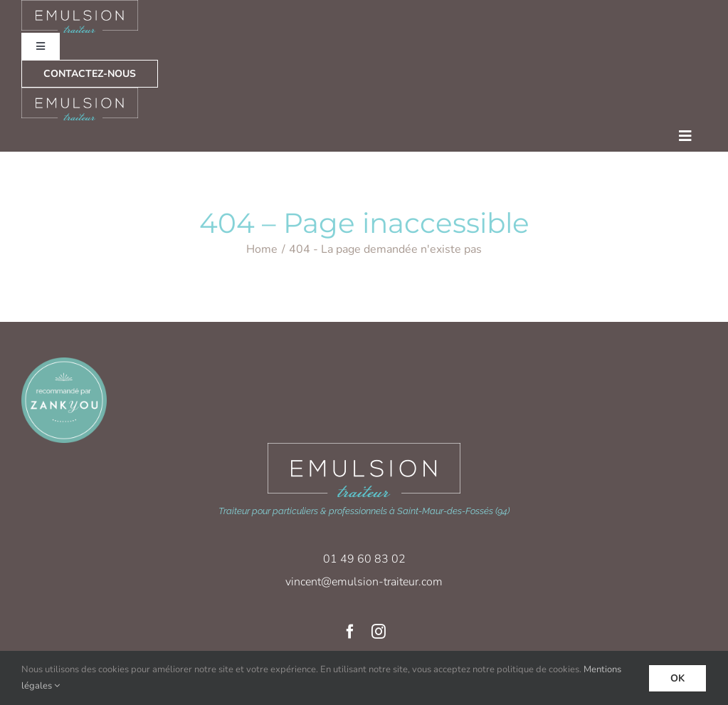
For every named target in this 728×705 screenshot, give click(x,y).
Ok (677, 678)
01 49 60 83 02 (364, 559)
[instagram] (379, 632)
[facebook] (350, 632)
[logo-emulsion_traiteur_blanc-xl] (364, 448)
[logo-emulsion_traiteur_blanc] (80, 92)
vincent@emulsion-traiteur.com (364, 582)
